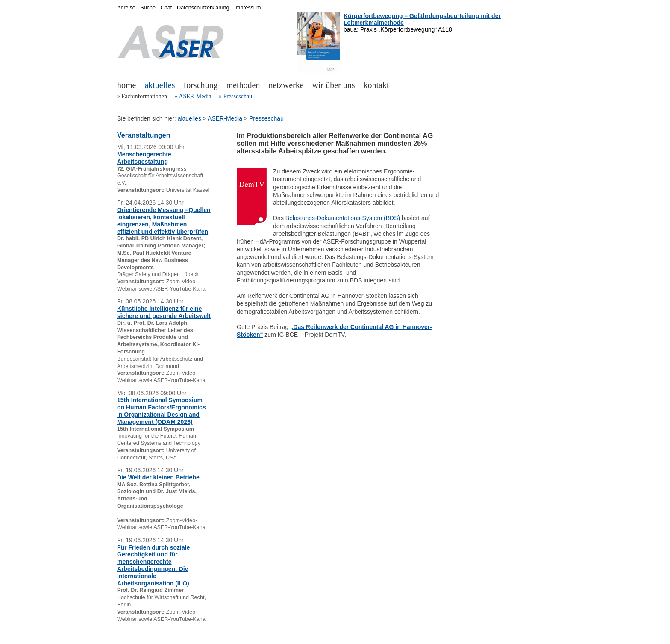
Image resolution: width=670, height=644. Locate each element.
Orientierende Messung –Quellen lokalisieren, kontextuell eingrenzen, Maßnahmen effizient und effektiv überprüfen (164, 221)
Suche (148, 8)
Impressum (247, 8)
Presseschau (238, 96)
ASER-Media (195, 96)
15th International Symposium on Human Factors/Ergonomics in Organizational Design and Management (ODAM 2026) (162, 411)
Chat (166, 8)
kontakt (376, 85)
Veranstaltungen (144, 135)
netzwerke (286, 85)
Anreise (126, 8)
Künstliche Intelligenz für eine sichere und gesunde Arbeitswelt (164, 312)
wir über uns (334, 85)
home (126, 85)
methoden (243, 85)
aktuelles (160, 85)
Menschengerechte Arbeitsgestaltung (144, 158)
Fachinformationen (145, 96)
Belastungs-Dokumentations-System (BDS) (343, 218)
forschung (201, 85)
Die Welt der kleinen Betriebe (158, 477)
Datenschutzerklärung (203, 8)
